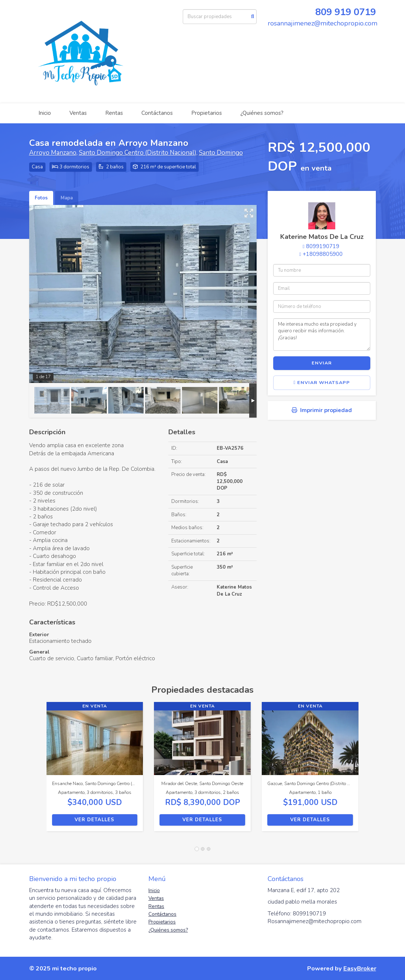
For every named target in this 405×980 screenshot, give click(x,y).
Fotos (41, 198)
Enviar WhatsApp (322, 383)
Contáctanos (157, 113)
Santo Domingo (221, 153)
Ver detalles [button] (95, 820)
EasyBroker (360, 968)
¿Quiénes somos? (262, 113)
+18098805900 (323, 254)
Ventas (78, 113)
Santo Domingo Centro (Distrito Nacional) (138, 153)
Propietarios (207, 113)
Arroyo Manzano (53, 153)
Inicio (45, 113)
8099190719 (323, 246)
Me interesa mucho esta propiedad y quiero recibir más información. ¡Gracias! (322, 335)
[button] (38, 770)
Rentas (114, 113)
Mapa (67, 198)
